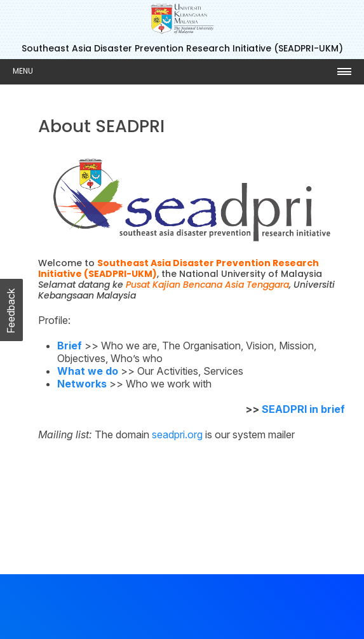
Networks (82, 384)
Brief (70, 346)
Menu (23, 71)
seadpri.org (177, 434)
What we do (88, 371)
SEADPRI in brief (303, 409)
